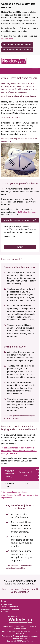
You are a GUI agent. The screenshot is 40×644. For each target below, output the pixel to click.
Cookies (4, 612)
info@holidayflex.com (26, 212)
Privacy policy (7, 604)
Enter (20, 247)
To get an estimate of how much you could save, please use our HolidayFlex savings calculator (19, 451)
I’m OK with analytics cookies (17, 44)
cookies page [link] (7, 39)
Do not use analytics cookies (17, 50)
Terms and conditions (10, 607)
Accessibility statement (10, 609)
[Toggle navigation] (35, 71)
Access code (10, 237)
